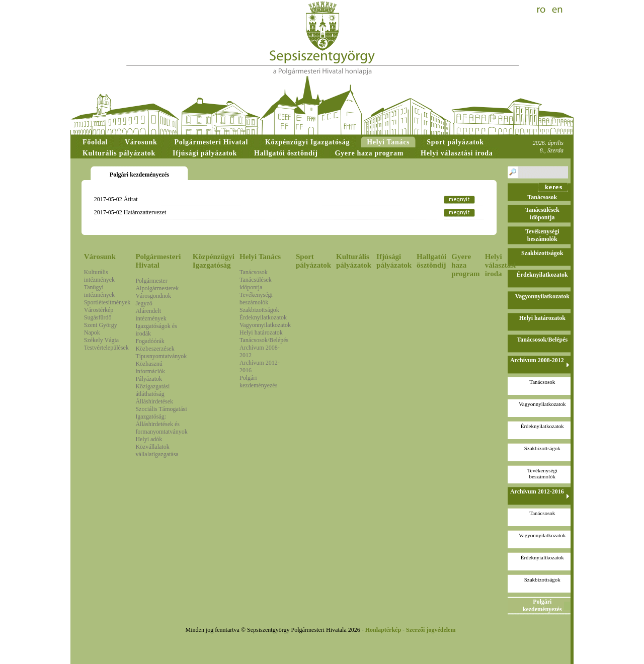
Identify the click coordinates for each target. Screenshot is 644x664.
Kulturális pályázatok (354, 261)
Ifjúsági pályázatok (394, 261)
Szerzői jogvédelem (431, 630)
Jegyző (144, 303)
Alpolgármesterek (157, 288)
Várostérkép (99, 310)
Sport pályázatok (313, 261)
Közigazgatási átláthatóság (152, 390)
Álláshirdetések (154, 401)
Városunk (100, 257)
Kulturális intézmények (99, 276)
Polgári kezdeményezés (258, 382)
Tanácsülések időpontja (256, 283)
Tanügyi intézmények (99, 291)
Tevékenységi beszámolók (256, 299)
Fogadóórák (150, 341)
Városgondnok (153, 296)
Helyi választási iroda (501, 265)
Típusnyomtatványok (161, 356)
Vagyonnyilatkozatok (265, 325)
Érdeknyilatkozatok (263, 317)
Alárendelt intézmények (151, 315)
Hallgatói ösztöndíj (431, 261)
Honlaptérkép (383, 630)
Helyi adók (149, 439)
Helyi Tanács (260, 257)
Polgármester (151, 281)
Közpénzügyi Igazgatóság (214, 261)
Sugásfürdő (98, 317)
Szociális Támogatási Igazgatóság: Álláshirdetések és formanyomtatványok (161, 420)
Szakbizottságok (259, 310)
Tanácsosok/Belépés (264, 340)
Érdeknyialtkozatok (542, 557)
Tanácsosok (254, 272)
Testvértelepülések (106, 348)
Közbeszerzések (155, 349)
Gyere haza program (465, 265)
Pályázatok (149, 379)
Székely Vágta (101, 340)
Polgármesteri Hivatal (158, 261)
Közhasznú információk (150, 367)
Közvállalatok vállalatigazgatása (157, 450)
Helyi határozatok (261, 333)
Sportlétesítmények (107, 302)
